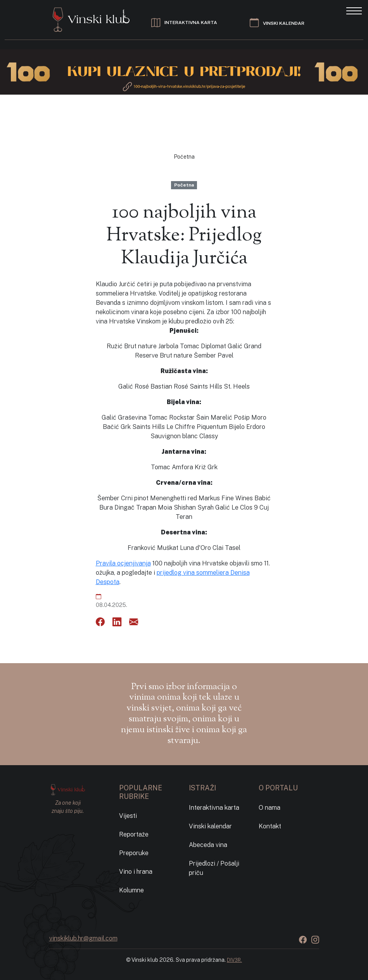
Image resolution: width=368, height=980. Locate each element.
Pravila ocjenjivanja (123, 563)
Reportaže (134, 834)
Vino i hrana (136, 872)
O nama (270, 808)
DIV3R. (234, 960)
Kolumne (131, 890)
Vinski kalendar (210, 826)
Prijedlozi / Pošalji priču (214, 868)
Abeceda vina (208, 845)
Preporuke (134, 853)
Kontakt (270, 826)
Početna (184, 157)
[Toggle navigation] (354, 10)
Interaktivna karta (214, 808)
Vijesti (128, 816)
